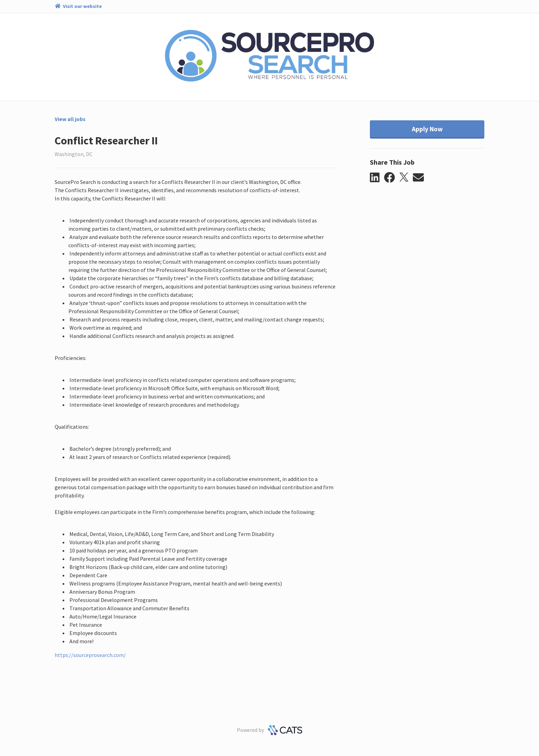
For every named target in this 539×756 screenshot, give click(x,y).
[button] (377, 178)
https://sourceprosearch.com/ (90, 655)
